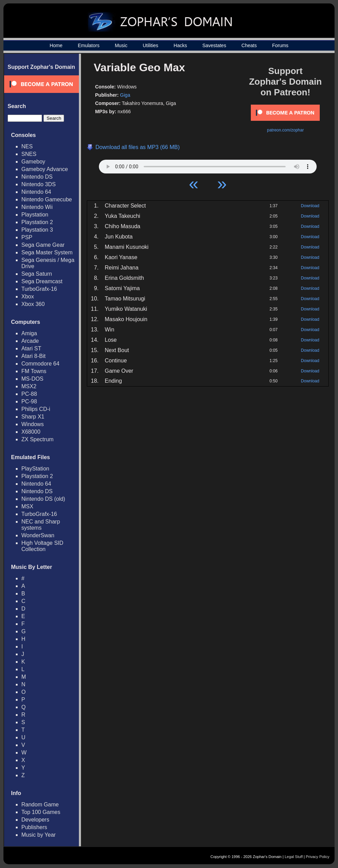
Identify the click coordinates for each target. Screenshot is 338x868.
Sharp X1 (33, 417)
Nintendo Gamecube (47, 199)
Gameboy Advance (45, 169)
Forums (280, 45)
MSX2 (29, 386)
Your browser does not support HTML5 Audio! (208, 165)
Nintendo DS (37, 177)
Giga (125, 95)
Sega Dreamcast (42, 281)
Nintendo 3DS (39, 184)
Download (310, 206)
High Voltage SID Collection (42, 546)
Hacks (180, 45)
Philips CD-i (36, 409)
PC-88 (29, 394)
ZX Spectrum (37, 439)
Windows (33, 424)
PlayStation (35, 469)
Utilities (150, 45)
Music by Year (39, 835)
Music (121, 45)
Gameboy (33, 162)
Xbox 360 (33, 304)
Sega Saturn (37, 274)
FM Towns (34, 371)
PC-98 (29, 401)
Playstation (35, 215)
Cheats (249, 45)
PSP (27, 237)
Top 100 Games (41, 812)
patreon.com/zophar (285, 130)
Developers (35, 820)
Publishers (34, 827)
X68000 (31, 432)
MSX (27, 506)
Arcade (30, 341)
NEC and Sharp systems (41, 525)
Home (56, 45)
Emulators (89, 45)
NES (27, 146)
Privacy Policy (318, 857)
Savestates (214, 45)
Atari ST (31, 348)
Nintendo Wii (37, 207)
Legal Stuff (294, 857)
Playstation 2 (37, 222)
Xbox (28, 297)
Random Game (40, 805)
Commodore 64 (40, 364)
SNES (29, 154)
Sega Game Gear (43, 245)
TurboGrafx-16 (39, 289)
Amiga (29, 333)
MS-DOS (32, 379)
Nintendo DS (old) (43, 499)
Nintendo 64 (36, 192)
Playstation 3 (37, 230)
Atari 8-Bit (33, 356)
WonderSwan (38, 535)
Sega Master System (47, 252)
